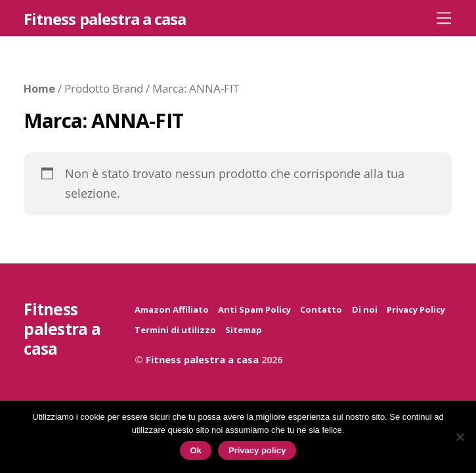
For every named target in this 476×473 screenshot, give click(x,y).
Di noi (365, 309)
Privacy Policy (416, 309)
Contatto (321, 309)
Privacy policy (257, 450)
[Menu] (444, 17)
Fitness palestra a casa (202, 359)
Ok (196, 450)
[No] (460, 437)
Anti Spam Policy (254, 309)
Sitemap (244, 330)
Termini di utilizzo (175, 330)
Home (39, 88)
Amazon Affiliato (172, 309)
